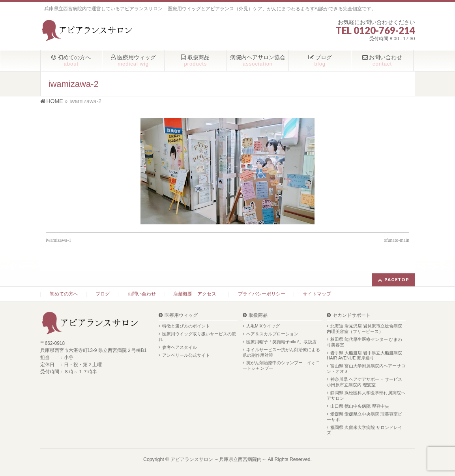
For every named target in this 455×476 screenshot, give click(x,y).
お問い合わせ (142, 294)
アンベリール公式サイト (186, 355)
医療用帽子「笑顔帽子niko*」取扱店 (281, 342)
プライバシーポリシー (262, 294)
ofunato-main (397, 240)
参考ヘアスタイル (180, 347)
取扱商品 (258, 315)
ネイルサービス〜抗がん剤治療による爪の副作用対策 (281, 352)
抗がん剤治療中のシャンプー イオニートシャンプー (281, 365)
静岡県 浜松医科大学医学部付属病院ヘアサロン (366, 395)
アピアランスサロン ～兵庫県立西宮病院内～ (218, 459)
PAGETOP (397, 279)
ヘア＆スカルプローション (272, 334)
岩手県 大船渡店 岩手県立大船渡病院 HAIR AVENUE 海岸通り (364, 356)
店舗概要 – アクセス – (197, 294)
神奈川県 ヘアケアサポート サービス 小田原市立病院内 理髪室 (364, 382)
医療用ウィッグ (181, 315)
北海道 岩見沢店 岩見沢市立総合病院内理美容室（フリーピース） (364, 329)
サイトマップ (317, 294)
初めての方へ (64, 294)
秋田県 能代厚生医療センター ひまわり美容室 (364, 342)
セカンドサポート (352, 315)
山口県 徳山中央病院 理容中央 (360, 406)
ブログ (103, 294)
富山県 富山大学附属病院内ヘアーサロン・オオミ (366, 369)
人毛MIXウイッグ (263, 326)
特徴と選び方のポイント (186, 326)
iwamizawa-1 (59, 240)
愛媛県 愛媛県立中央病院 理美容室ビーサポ (364, 417)
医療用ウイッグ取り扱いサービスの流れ (197, 337)
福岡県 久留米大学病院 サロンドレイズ (364, 430)
